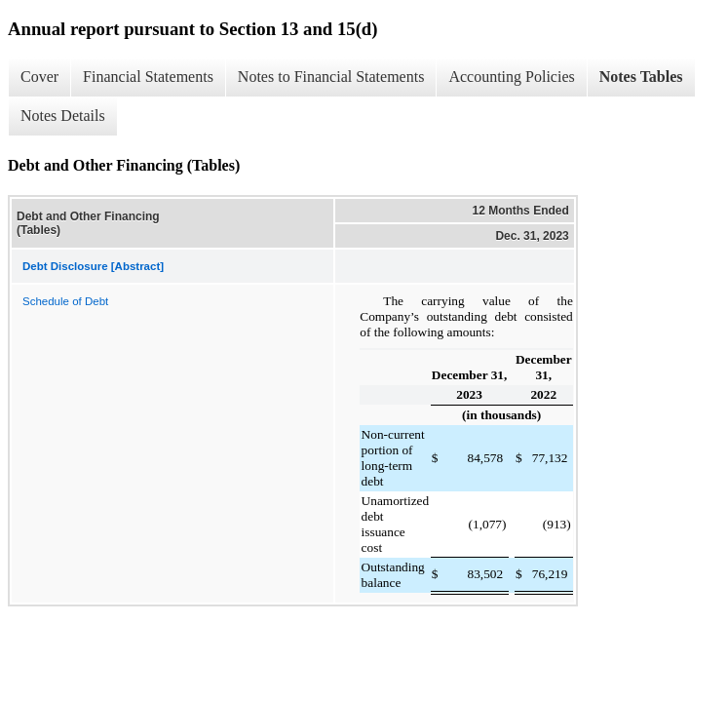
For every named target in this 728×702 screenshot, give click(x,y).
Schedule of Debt (65, 301)
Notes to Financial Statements (331, 77)
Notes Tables (641, 77)
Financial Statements (148, 77)
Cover (39, 77)
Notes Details (63, 116)
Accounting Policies (511, 77)
